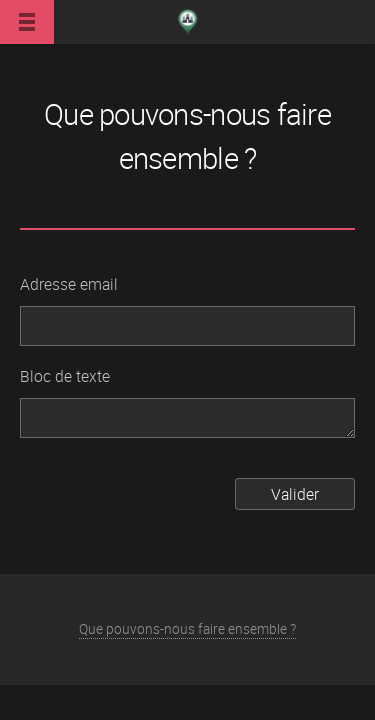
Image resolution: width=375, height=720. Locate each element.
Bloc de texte (65, 376)
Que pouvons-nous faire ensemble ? (187, 628)
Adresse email (69, 284)
